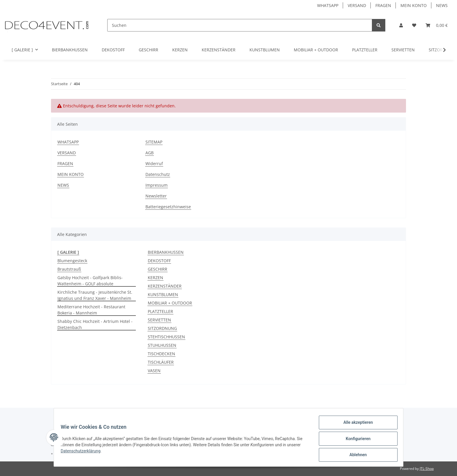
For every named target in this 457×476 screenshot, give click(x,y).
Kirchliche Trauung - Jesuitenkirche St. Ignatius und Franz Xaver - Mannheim (95, 295)
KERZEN (155, 278)
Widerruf (154, 163)
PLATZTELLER (160, 311)
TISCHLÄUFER (161, 362)
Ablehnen (355, 455)
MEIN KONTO (414, 5)
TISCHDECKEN (161, 354)
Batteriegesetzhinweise (168, 207)
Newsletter (156, 196)
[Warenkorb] (437, 25)
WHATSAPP (328, 5)
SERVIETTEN (159, 320)
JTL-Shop (427, 469)
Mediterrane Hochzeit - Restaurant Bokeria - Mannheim (91, 310)
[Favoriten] (414, 25)
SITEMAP (154, 142)
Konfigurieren (355, 440)
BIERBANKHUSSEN (166, 252)
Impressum (157, 185)
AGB (150, 153)
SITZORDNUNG (162, 328)
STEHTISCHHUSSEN (166, 337)
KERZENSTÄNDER (165, 286)
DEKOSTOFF (159, 261)
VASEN (154, 371)
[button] (401, 25)
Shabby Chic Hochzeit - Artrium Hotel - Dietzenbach (95, 324)
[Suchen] (240, 25)
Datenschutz (158, 174)
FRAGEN (383, 5)
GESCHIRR (158, 269)
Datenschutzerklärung (83, 452)
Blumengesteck (72, 261)
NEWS (442, 5)
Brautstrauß (69, 269)
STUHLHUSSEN (162, 345)
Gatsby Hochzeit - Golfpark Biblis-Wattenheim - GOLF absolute (90, 281)
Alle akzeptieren (355, 425)
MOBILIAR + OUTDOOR (170, 303)
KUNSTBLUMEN (163, 294)
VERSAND (357, 5)
